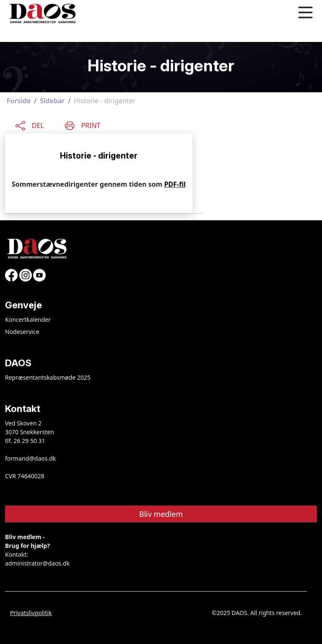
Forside (19, 101)
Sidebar (52, 101)
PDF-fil (175, 184)
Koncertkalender (28, 319)
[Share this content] (30, 125)
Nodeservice (22, 332)
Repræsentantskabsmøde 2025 (48, 377)
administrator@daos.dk (37, 563)
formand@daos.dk (30, 458)
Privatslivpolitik (31, 613)
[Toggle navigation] (305, 13)
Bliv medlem (161, 514)
